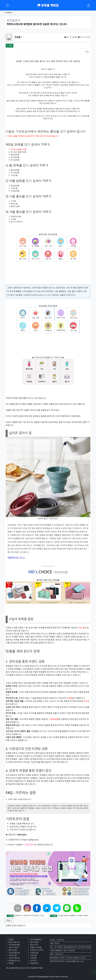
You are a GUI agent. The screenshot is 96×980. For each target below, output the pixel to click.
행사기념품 (34, 942)
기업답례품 (54, 719)
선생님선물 (34, 953)
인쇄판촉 (33, 958)
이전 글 (81, 628)
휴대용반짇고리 (14, 961)
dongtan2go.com (45, 977)
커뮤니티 (8, 13)
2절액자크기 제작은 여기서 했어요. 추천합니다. (32, 916)
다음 (17, 845)
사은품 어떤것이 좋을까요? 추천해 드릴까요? (74, 916)
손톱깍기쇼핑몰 (36, 947)
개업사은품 (13, 955)
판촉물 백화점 (48, 5)
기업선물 (33, 955)
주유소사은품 (13, 947)
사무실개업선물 (14, 953)
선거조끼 (33, 961)
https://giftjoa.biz (30, 840)
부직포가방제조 (14, 958)
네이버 (11, 845)
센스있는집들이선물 (18, 149)
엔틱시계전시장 (14, 942)
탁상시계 (40, 291)
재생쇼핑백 (34, 963)
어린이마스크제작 (37, 950)
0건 (67, 37)
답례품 (70, 698)
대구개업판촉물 (14, 945)
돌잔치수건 (34, 945)
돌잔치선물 (13, 950)
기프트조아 (53, 519)
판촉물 (18, 37)
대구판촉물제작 (36, 940)
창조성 (86, 701)
